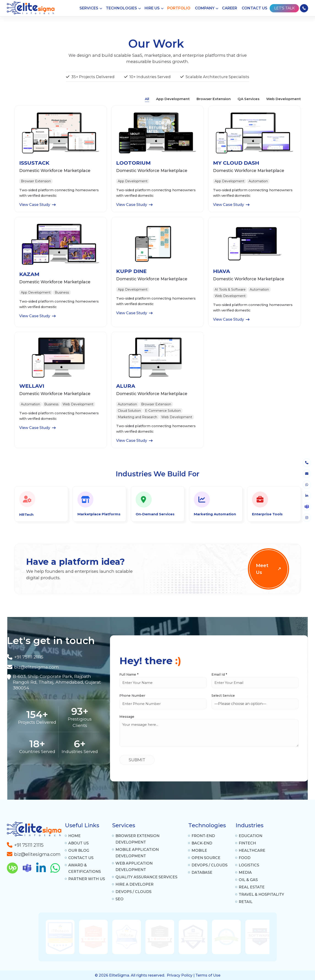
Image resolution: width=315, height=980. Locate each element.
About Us (78, 843)
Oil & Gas (248, 880)
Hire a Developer (134, 884)
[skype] (307, 507)
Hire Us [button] (152, 8)
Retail (246, 902)
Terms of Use (208, 975)
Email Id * (219, 674)
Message (127, 717)
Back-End (202, 843)
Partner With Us (87, 879)
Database (202, 872)
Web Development (283, 99)
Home (74, 836)
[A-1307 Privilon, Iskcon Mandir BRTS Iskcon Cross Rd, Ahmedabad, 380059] (57, 682)
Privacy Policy (180, 975)
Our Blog (79, 850)
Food (245, 858)
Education (251, 836)
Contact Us (255, 8)
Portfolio (179, 8)
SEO (119, 899)
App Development (173, 99)
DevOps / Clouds (133, 892)
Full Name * (129, 674)
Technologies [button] (121, 8)
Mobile (199, 850)
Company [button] (205, 8)
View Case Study (37, 205)
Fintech (247, 843)
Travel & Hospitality (261, 894)
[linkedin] (307, 496)
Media (245, 872)
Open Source (206, 858)
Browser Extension (214, 99)
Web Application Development (134, 867)
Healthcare (252, 850)
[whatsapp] (307, 485)
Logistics (249, 865)
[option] (117, 937)
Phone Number (132, 696)
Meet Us (269, 569)
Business (62, 292)
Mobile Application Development (137, 853)
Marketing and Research (137, 417)
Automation (258, 181)
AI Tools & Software (230, 289)
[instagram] (307, 518)
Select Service (223, 696)
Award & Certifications (85, 868)
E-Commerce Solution (163, 411)
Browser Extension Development (137, 839)
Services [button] (89, 8)
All (147, 99)
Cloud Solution (129, 411)
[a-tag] (34, 853)
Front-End (203, 836)
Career (230, 8)
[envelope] (307, 474)
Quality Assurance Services (146, 877)
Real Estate (252, 887)
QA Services (248, 99)
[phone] (307, 463)
